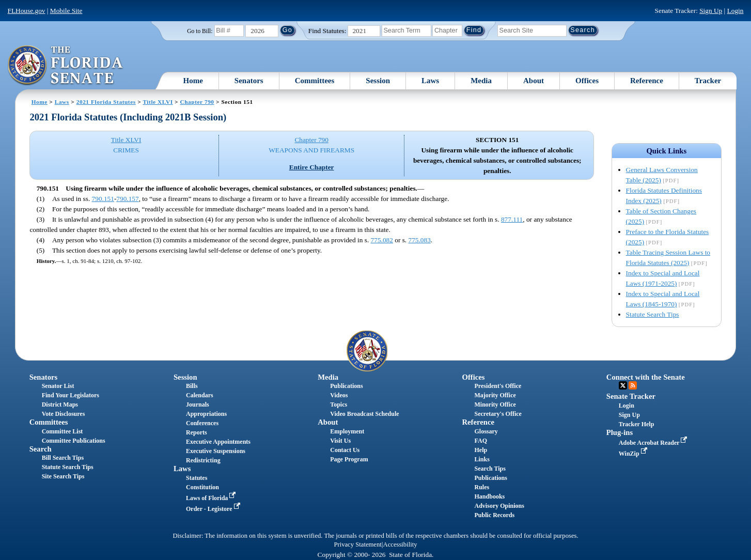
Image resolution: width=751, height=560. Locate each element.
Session (378, 81)
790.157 (127, 199)
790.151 (103, 199)
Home (193, 81)
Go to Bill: (200, 31)
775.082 (382, 240)
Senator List (58, 386)
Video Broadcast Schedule (364, 414)
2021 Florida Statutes (106, 102)
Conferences (202, 423)
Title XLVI (158, 102)
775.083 (420, 240)
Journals (198, 405)
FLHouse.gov (27, 11)
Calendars (200, 395)
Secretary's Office (498, 414)
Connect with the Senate (646, 377)
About (534, 81)
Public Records (495, 515)
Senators (249, 81)
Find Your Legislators (71, 395)
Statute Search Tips (653, 314)
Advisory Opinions (499, 506)
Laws (430, 81)
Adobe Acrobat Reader (654, 443)
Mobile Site (66, 11)
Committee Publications (74, 441)
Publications (346, 386)
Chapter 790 (197, 102)
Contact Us (345, 450)
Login (736, 11)
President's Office (498, 386)
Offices (587, 81)
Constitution (202, 487)
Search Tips (490, 469)
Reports (197, 432)
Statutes (197, 478)
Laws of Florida (212, 498)
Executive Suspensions (216, 451)
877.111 (512, 219)
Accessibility (400, 545)
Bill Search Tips (63, 458)
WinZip (634, 454)
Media (481, 81)
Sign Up (711, 11)
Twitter (623, 385)
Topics (339, 405)
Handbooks (490, 496)
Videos (339, 395)
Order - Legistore (214, 509)
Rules (482, 487)
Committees (315, 81)
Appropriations (206, 414)
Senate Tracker (631, 396)
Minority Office (495, 405)
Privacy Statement (357, 545)
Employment (347, 431)
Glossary (486, 431)
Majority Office (495, 395)
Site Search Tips (63, 476)
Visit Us (340, 441)
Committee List (62, 431)
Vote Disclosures (64, 414)
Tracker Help (637, 424)
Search (41, 449)
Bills (192, 386)
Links (482, 459)
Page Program (349, 459)
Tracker (708, 81)
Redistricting (203, 460)
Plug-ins (620, 432)
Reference (647, 81)
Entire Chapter (312, 167)
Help (481, 450)
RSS (633, 385)
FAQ (481, 441)
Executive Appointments (218, 442)
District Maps (60, 405)
